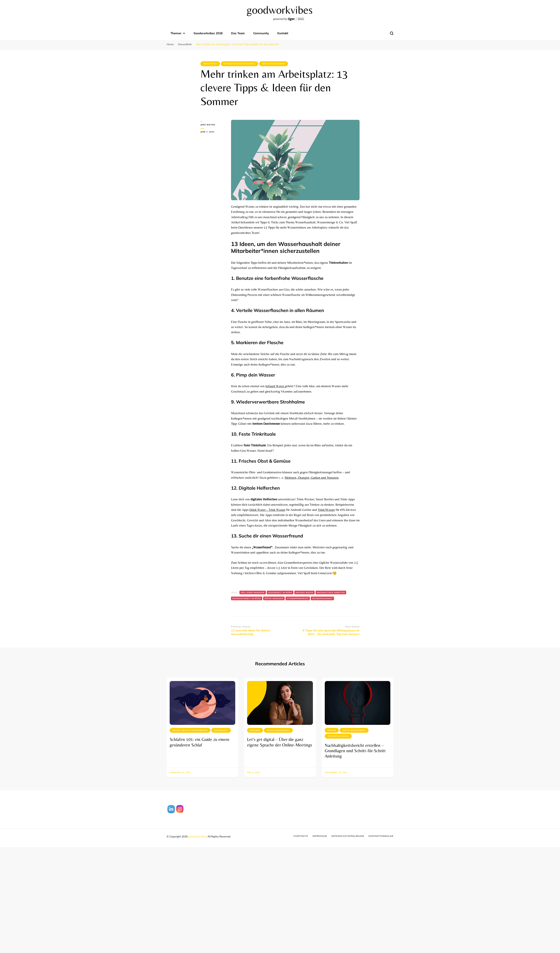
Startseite (301, 836)
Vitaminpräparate (298, 598)
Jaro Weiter (208, 125)
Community (261, 33)
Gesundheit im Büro (280, 592)
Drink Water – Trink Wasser (267, 510)
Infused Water (275, 386)
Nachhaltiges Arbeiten (331, 592)
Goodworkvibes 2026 (208, 33)
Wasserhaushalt (322, 598)
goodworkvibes (197, 836)
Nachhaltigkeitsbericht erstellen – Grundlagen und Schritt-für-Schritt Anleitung (355, 751)
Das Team (238, 33)
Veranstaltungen (338, 736)
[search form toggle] (392, 33)
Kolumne (255, 730)
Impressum (320, 836)
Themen (176, 33)
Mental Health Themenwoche (190, 730)
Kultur (332, 730)
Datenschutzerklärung (348, 836)
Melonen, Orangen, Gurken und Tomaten (312, 478)
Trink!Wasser (326, 510)
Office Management (274, 64)
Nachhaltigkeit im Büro (247, 598)
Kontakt (283, 33)
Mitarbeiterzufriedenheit (240, 64)
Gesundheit (210, 64)
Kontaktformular (381, 836)
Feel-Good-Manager (253, 592)
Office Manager (274, 598)
